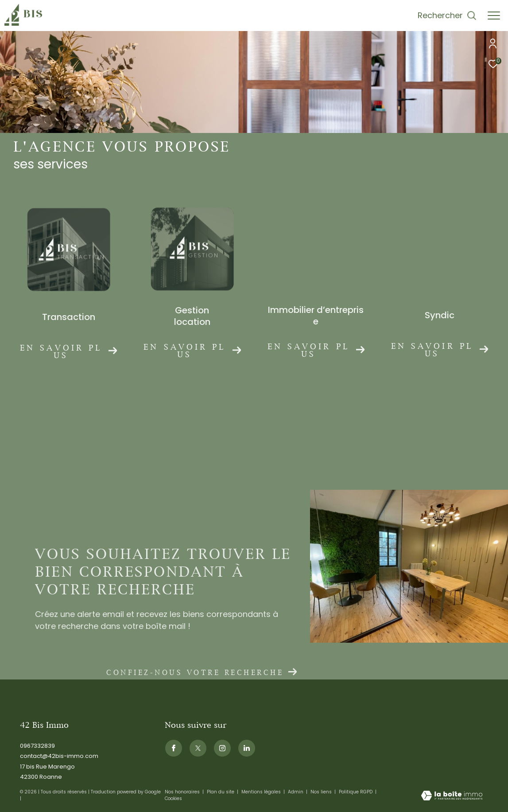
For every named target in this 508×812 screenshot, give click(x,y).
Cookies (173, 799)
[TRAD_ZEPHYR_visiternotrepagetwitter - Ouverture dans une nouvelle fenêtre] (198, 748)
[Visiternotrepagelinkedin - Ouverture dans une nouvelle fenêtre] (247, 748)
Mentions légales (262, 792)
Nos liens (322, 792)
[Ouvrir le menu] (494, 16)
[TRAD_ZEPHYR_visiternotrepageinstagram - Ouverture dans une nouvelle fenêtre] (222, 748)
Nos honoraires (183, 792)
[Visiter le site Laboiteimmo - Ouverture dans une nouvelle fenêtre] (452, 796)
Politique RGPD (356, 792)
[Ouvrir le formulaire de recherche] (447, 16)
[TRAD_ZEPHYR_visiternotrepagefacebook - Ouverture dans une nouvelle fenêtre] (174, 748)
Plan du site (221, 792)
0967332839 (37, 746)
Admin (296, 792)
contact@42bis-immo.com (59, 756)
